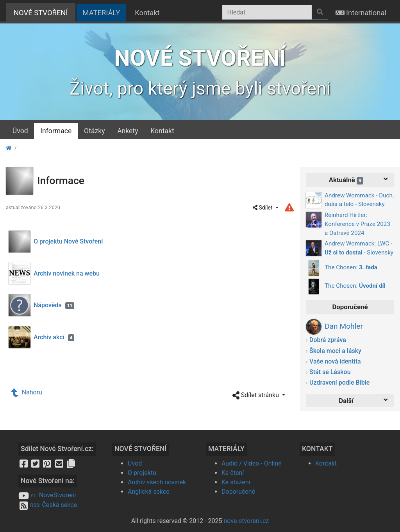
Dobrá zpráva (328, 340)
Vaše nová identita (335, 361)
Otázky (94, 131)
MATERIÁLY (102, 13)
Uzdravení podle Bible (339, 382)
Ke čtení (233, 473)
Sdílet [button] (263, 208)
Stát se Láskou (330, 372)
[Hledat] (267, 12)
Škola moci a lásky (335, 351)
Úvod (20, 131)
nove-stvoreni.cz (246, 521)
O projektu (142, 473)
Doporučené (238, 492)
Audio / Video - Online (252, 463)
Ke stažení (236, 482)
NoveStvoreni (47, 495)
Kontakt (147, 13)
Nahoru (27, 392)
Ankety (128, 131)
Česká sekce (48, 505)
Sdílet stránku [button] (256, 395)
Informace (56, 131)
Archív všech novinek (157, 482)
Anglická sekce (149, 492)
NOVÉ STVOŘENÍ (45, 12)
